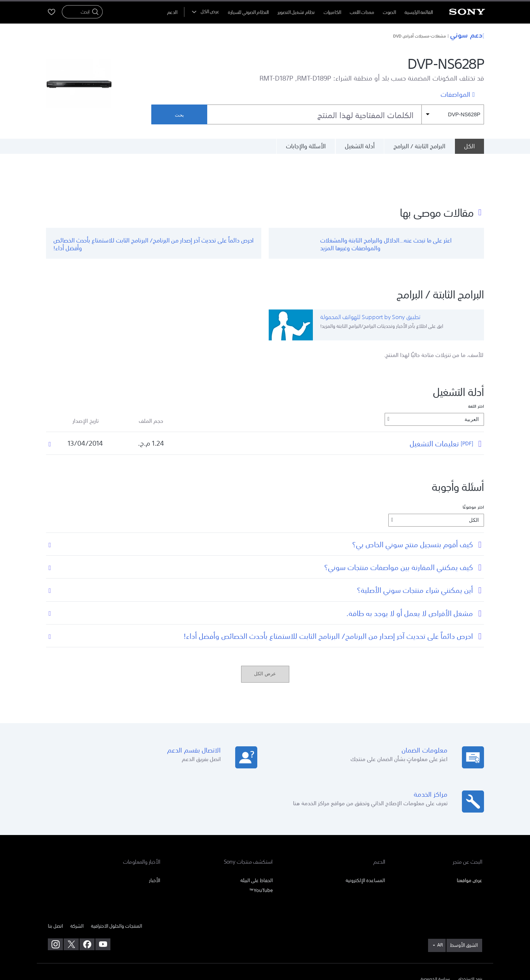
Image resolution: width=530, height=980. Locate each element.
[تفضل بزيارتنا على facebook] (87, 905)
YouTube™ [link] (261, 851)
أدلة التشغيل (360, 146)
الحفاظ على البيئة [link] (257, 841)
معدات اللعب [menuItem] (362, 12)
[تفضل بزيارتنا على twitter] (71, 905)
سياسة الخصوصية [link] (435, 940)
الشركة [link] (77, 886)
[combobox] (346, 114)
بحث (179, 115)
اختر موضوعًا (473, 468)
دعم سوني (467, 35)
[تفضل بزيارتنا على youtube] (103, 905)
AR (440, 906)
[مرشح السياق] (453, 114)
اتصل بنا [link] (55, 886)
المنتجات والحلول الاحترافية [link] (116, 886)
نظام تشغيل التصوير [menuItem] (296, 12)
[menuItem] (172, 12)
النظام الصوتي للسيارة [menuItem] (248, 12)
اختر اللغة (476, 367)
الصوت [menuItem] (389, 12)
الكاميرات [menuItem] (332, 12)
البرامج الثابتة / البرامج (419, 146)
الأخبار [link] (155, 841)
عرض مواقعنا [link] (469, 841)
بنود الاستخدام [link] (470, 940)
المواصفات (455, 94)
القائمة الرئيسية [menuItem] (419, 12)
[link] (464, 906)
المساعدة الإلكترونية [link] (365, 841)
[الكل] (469, 146)
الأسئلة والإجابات (306, 146)
